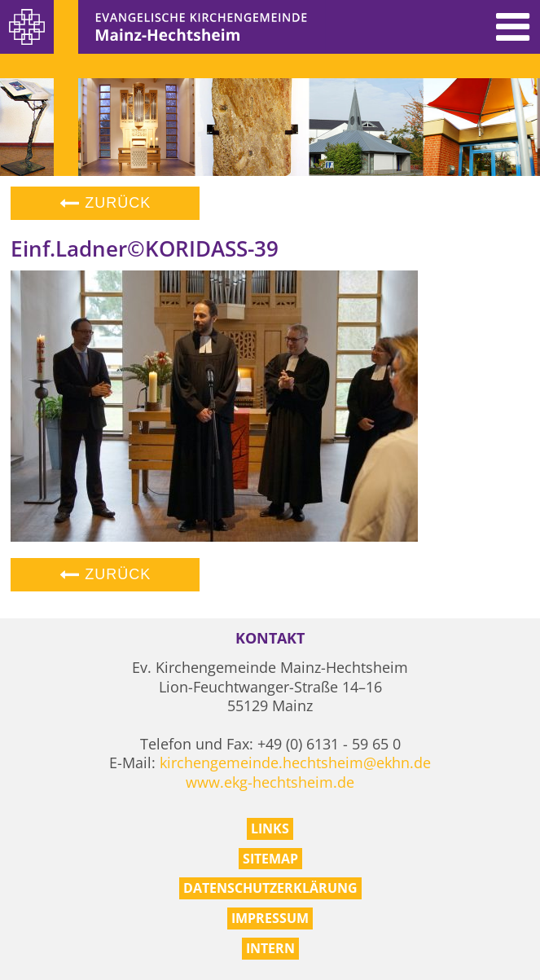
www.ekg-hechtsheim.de (270, 782)
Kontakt (270, 638)
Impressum (270, 918)
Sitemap (270, 859)
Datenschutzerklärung (270, 888)
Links (270, 828)
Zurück (105, 203)
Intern (270, 948)
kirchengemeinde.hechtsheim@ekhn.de (295, 762)
